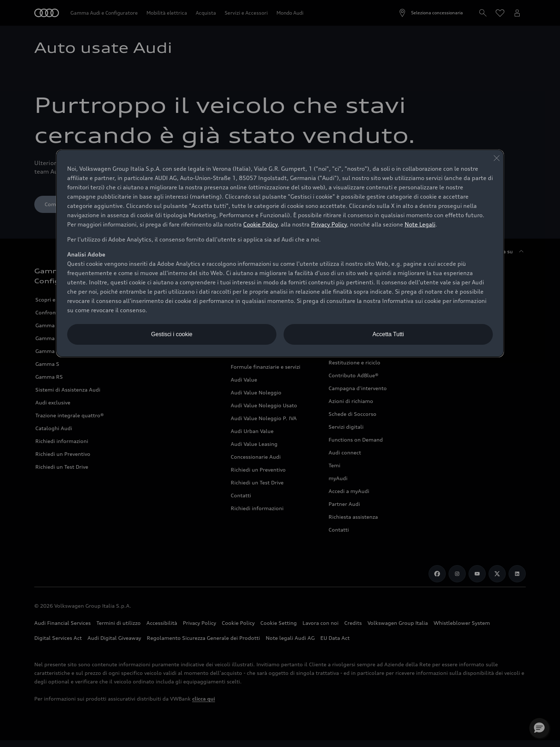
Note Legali (420, 224)
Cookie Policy (260, 224)
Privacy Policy (329, 224)
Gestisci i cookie (172, 334)
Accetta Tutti (388, 334)
